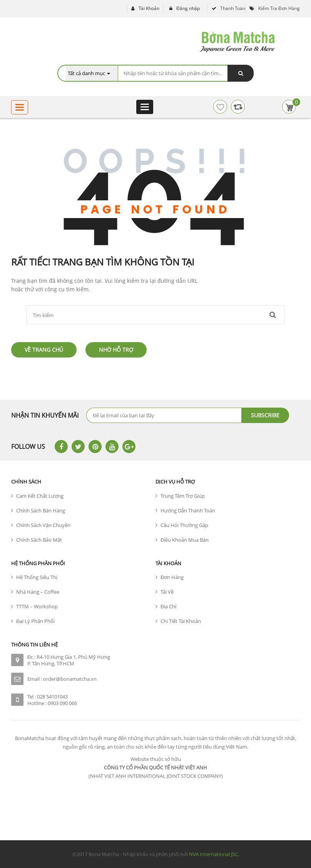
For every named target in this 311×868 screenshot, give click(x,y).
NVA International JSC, (214, 854)
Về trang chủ (44, 350)
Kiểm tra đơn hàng (279, 8)
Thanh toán (233, 8)
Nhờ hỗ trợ (116, 350)
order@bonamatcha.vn (70, 679)
